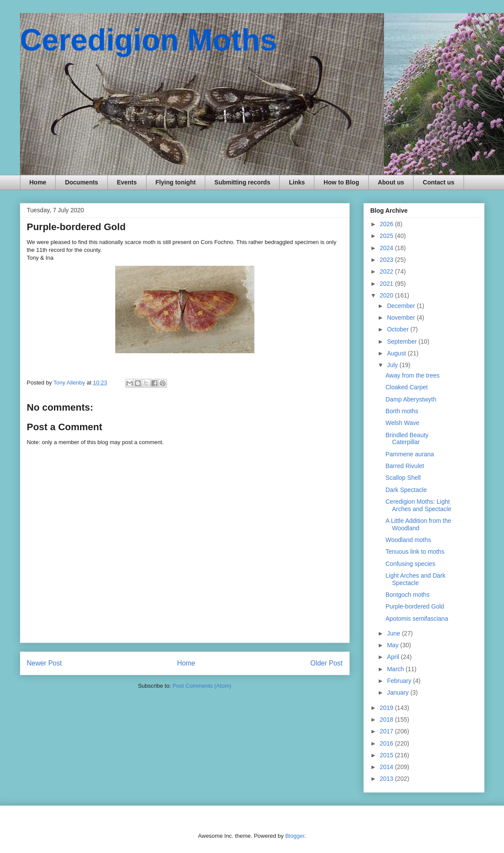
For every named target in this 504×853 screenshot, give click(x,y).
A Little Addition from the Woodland (418, 524)
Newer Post (45, 663)
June (394, 633)
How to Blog (341, 182)
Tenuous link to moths (415, 552)
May (394, 645)
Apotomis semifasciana (417, 619)
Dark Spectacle (406, 490)
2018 (387, 719)
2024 (387, 248)
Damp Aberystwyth (411, 399)
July (393, 365)
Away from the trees (412, 375)
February (400, 681)
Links (297, 182)
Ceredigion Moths (149, 40)
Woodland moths (408, 540)
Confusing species (410, 564)
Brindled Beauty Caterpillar (407, 439)
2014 (387, 767)
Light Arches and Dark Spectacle (415, 579)
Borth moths (402, 411)
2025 (387, 236)
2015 (387, 755)
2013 (387, 779)
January (399, 692)
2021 (387, 284)
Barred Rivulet (405, 466)
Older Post (327, 663)
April (394, 657)
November (402, 318)
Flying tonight (176, 182)
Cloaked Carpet (406, 387)
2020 (387, 295)
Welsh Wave (402, 423)
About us (391, 182)
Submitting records (242, 182)
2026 (387, 224)
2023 (387, 260)
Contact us (438, 182)
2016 (387, 743)
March (396, 669)
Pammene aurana (409, 454)
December (402, 306)
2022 (387, 271)
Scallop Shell (403, 478)
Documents (81, 182)
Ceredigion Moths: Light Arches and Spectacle (418, 505)
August (397, 353)
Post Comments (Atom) (202, 686)
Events (127, 182)
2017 (387, 731)
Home (38, 182)
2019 (387, 708)
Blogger (295, 836)
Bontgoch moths (407, 595)
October (399, 329)
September (403, 341)
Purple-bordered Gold (415, 606)
